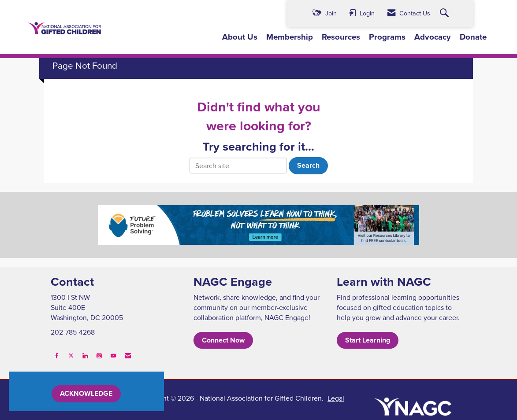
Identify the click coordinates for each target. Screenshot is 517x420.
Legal (336, 398)
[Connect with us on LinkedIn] (85, 356)
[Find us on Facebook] (57, 356)
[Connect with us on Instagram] (99, 356)
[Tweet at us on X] (71, 356)
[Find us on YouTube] (113, 356)
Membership (290, 37)
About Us (240, 37)
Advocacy (433, 37)
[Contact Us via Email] (128, 356)
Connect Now (223, 340)
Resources (341, 37)
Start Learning (368, 340)
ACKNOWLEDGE (86, 393)
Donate (473, 37)
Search (308, 165)
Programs (387, 37)
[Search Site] (445, 13)
